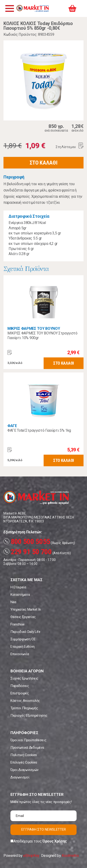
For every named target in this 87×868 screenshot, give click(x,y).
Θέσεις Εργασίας (23, 617)
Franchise (18, 624)
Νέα (13, 602)
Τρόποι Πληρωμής (24, 708)
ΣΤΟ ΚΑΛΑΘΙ (44, 163)
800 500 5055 (27, 541)
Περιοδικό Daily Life (25, 632)
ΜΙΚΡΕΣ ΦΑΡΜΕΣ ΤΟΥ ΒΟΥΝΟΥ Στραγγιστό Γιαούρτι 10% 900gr (42, 335)
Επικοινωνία (20, 654)
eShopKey (31, 856)
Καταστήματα (20, 595)
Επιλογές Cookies (24, 762)
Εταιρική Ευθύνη (22, 647)
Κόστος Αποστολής (25, 701)
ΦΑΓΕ (12, 426)
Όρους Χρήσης (55, 841)
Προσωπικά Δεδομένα (27, 748)
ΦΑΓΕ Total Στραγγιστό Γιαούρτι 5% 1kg (39, 430)
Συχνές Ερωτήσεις (24, 678)
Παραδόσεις (20, 686)
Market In (32, 8)
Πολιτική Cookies (24, 755)
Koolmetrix (70, 856)
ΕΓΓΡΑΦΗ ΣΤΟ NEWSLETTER (44, 829)
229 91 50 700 (28, 552)
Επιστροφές (20, 693)
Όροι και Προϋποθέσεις (28, 740)
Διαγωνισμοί (20, 777)
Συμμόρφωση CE (23, 639)
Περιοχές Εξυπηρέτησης (29, 716)
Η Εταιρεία (18, 587)
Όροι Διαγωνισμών (24, 770)
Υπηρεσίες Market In (26, 609)
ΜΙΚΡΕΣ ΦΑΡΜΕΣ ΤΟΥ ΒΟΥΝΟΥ (34, 329)
